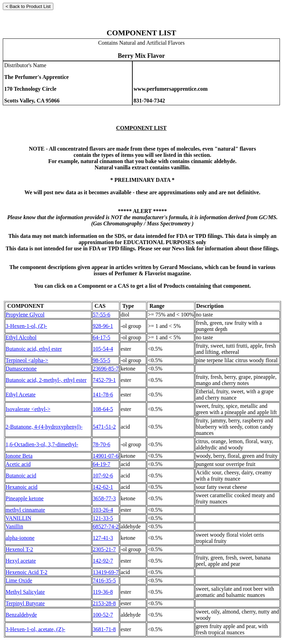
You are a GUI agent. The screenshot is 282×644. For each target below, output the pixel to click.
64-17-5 (102, 337)
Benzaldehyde (21, 615)
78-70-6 (102, 444)
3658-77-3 (104, 498)
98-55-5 (102, 360)
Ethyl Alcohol (21, 337)
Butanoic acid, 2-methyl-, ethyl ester (46, 380)
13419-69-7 (106, 572)
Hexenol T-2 (19, 549)
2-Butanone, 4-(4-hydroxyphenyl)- (44, 427)
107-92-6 (103, 476)
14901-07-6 (106, 456)
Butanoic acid (21, 476)
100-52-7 (103, 615)
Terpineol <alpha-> (27, 360)
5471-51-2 (104, 427)
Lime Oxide (19, 580)
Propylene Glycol (25, 315)
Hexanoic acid (21, 487)
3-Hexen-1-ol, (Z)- (26, 326)
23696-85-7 (106, 369)
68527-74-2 (106, 526)
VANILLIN (18, 518)
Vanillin (14, 526)
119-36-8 (103, 592)
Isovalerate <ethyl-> (28, 409)
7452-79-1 (104, 380)
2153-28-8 (104, 603)
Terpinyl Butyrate (25, 603)
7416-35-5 (104, 580)
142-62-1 (103, 487)
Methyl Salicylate (25, 592)
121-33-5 (103, 518)
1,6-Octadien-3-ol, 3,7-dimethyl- (42, 444)
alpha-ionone (20, 538)
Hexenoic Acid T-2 (27, 572)
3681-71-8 (104, 629)
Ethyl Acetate (21, 395)
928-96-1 (103, 326)
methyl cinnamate (25, 510)
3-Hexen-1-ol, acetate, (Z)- (35, 629)
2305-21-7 (104, 549)
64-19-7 (102, 464)
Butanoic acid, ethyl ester (34, 349)
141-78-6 (103, 395)
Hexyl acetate (21, 561)
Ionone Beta (19, 456)
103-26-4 (103, 510)
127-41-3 (103, 538)
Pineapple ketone (25, 498)
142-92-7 (103, 561)
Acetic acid (18, 464)
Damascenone (21, 369)
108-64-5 (103, 409)
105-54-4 (103, 349)
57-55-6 (102, 315)
